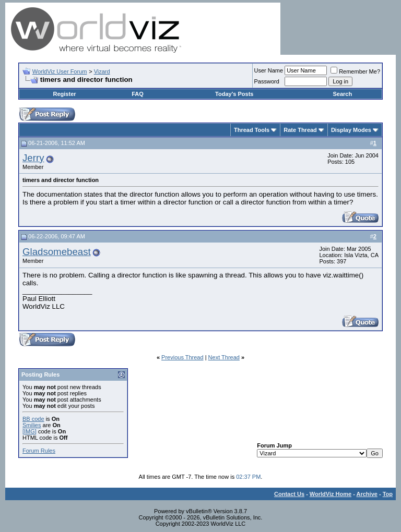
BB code (33, 419)
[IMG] (30, 431)
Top (388, 494)
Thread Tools (252, 130)
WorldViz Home (331, 494)
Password (267, 81)
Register (65, 94)
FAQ (138, 94)
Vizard (102, 71)
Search (342, 94)
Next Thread (224, 357)
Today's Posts (234, 94)
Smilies (32, 425)
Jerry (33, 158)
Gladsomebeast (57, 252)
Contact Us (289, 494)
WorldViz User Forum (60, 71)
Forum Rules (39, 451)
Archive (367, 494)
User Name (269, 70)
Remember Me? (355, 71)
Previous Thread (182, 357)
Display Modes (351, 130)
